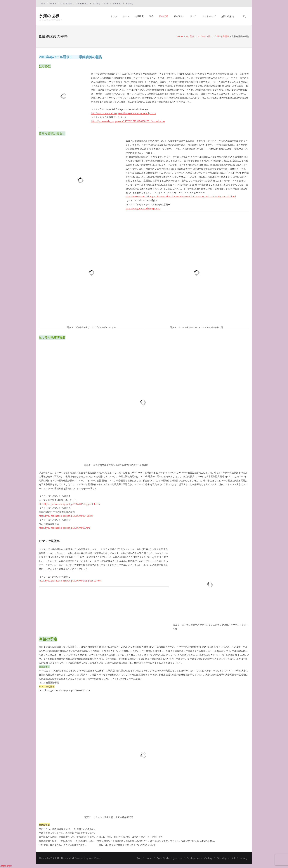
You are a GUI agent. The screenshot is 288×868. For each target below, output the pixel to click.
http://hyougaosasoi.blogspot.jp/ (143, 209)
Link (106, 4)
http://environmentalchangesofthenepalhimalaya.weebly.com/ (123, 113)
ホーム (126, 16)
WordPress (95, 858)
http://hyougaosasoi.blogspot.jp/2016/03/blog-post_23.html (70, 581)
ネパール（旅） (205, 36)
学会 (151, 16)
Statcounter (6, 866)
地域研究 (139, 16)
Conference (82, 4)
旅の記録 (164, 16)
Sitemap (117, 4)
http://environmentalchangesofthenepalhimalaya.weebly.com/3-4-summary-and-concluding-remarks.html (181, 197)
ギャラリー (179, 16)
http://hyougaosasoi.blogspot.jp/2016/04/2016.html (66, 516)
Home (53, 4)
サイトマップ (209, 16)
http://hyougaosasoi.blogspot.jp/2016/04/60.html (65, 528)
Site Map (222, 858)
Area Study (66, 4)
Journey (178, 858)
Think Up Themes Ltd (62, 858)
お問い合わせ (228, 16)
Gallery (96, 4)
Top (43, 4)
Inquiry (129, 4)
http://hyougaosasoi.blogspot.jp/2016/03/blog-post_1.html (70, 504)
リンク (193, 16)
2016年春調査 (222, 36)
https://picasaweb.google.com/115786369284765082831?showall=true (128, 121)
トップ (114, 16)
